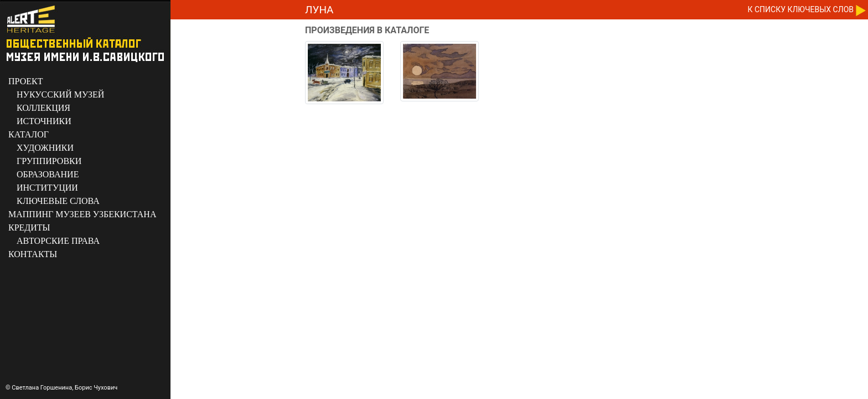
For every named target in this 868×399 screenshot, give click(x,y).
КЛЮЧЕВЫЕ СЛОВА (58, 201)
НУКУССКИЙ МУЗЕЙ (60, 94)
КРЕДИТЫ (29, 227)
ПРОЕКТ (25, 81)
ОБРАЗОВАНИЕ (48, 174)
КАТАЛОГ (29, 134)
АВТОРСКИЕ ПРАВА (58, 241)
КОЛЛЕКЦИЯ (43, 108)
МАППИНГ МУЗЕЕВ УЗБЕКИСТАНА (82, 214)
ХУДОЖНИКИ (45, 148)
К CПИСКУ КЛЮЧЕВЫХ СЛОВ (801, 9)
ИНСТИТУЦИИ (47, 188)
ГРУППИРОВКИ (49, 161)
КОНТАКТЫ (33, 254)
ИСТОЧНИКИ (44, 121)
